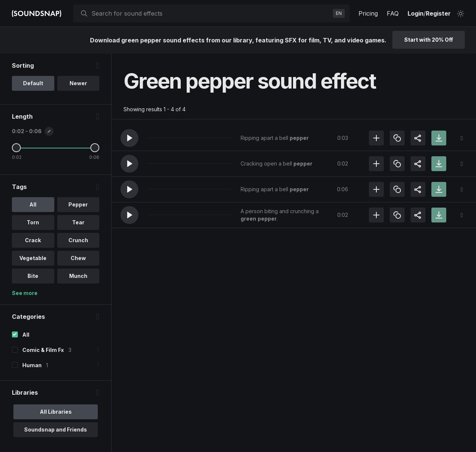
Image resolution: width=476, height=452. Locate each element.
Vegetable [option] (33, 258)
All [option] (33, 204)
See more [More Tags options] (25, 293)
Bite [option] (33, 276)
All (26, 335)
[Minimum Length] (16, 148)
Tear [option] (78, 222)
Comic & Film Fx (43, 350)
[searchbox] (211, 13)
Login (416, 13)
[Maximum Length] (95, 148)
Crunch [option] (78, 240)
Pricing (368, 13)
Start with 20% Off (429, 40)
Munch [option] (78, 276)
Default (33, 83)
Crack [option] (33, 240)
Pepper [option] (78, 204)
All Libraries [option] (56, 412)
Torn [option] (33, 222)
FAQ (393, 13)
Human (32, 365)
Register (438, 13)
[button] (129, 138)
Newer (78, 83)
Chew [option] (78, 258)
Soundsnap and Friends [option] (56, 429)
